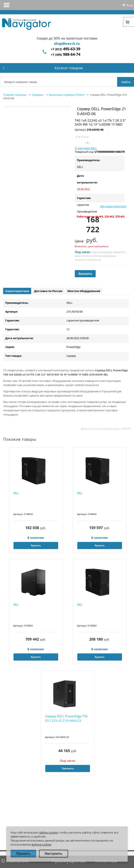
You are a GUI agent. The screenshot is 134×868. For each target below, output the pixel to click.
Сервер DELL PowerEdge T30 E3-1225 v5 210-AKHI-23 (66, 718)
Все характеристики (113, 206)
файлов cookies (41, 844)
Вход (130, 5)
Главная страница (15, 95)
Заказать (85, 274)
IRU (16, 493)
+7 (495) (66, 55)
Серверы (38, 95)
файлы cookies (49, 832)
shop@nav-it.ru (67, 44)
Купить (36, 545)
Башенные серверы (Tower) (67, 95)
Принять (23, 854)
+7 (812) (66, 49)
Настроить (54, 854)
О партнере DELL (86, 148)
